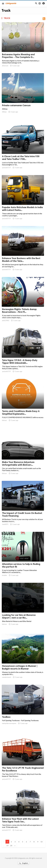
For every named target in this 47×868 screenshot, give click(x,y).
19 (7, 845)
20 (11, 845)
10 (41, 842)
